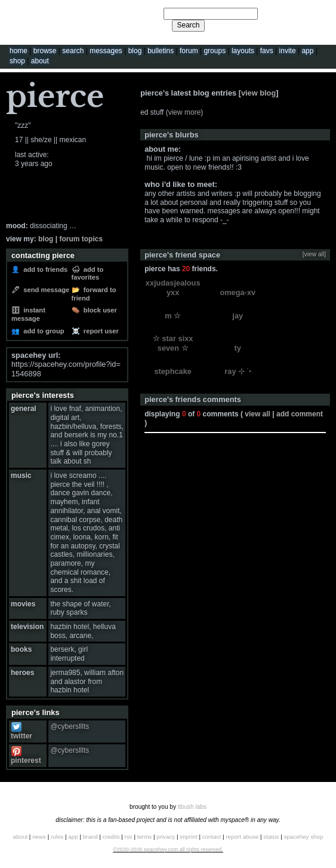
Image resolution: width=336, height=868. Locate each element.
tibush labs (192, 807)
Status (271, 837)
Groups (215, 51)
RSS (129, 837)
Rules (57, 837)
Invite (288, 51)
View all (258, 414)
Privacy (166, 837)
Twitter (21, 732)
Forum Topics (81, 239)
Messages (106, 51)
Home (19, 51)
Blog (135, 51)
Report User (99, 331)
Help (275, 13)
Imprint (188, 837)
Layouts (243, 51)
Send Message (44, 290)
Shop (17, 61)
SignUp (320, 13)
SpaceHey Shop (304, 837)
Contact (212, 837)
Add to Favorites (88, 274)
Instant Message (28, 314)
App (307, 51)
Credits (111, 837)
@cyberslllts (70, 726)
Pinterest (26, 756)
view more (185, 112)
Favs (267, 51)
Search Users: (140, 12)
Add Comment (300, 414)
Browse (45, 51)
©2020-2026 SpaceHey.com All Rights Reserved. (168, 849)
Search (188, 25)
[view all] (314, 254)
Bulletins (161, 51)
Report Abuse (242, 837)
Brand (90, 837)
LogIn (295, 13)
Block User (98, 310)
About (40, 61)
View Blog (258, 93)
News (39, 837)
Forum (189, 51)
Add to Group (42, 331)
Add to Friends (44, 269)
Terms (145, 837)
